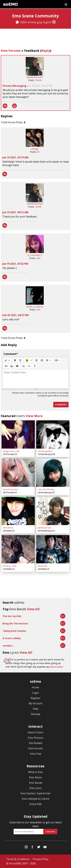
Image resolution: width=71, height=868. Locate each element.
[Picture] (12, 366)
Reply (46, 51)
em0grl (35, 149)
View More (34, 416)
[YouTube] (45, 848)
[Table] (58, 360)
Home (35, 687)
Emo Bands (36, 783)
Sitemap (35, 714)
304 (38, 310)
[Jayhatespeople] (53, 511)
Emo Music (35, 777)
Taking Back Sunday (14, 631)
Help (35, 709)
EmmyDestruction (11, 489)
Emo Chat (36, 754)
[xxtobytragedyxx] (53, 434)
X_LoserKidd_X (35, 255)
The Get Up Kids (12, 616)
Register (35, 698)
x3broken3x (8, 528)
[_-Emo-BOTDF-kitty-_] (53, 473)
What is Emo (35, 772)
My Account (35, 703)
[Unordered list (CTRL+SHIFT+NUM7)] (36, 360)
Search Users (35, 732)
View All (33, 609)
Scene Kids (35, 804)
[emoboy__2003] (18, 549)
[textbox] (35, 379)
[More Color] (31, 360)
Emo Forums (11, 51)
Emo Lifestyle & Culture (35, 799)
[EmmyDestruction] (18, 473)
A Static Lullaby (12, 638)
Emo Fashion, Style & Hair (35, 793)
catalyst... (8, 646)
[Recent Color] (27, 360)
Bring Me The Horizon (15, 623)
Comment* (11, 354)
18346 (38, 80)
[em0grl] (35, 146)
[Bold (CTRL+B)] (15, 360)
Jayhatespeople (44, 528)
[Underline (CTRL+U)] (21, 360)
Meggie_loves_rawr (11, 451)
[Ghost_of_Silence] (35, 304)
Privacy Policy (41, 859)
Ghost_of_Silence (35, 307)
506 (38, 258)
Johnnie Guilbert (56, 667)
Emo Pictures (36, 738)
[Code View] (29, 366)
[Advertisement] (36, 39)
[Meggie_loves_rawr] (18, 434)
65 (38, 152)
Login (35, 693)
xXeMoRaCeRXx (35, 77)
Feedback (32, 51)
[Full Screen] (24, 366)
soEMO (10, 4)
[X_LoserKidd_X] (35, 252)
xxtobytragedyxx (45, 451)
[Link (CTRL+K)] (6, 366)
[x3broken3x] (18, 511)
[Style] (7, 360)
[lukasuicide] (53, 549)
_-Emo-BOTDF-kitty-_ (46, 489)
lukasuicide (42, 566)
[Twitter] (39, 848)
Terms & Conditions (18, 859)
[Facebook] (32, 848)
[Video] (17, 366)
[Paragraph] (49, 360)
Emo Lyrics (36, 788)
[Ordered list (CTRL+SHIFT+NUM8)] (42, 360)
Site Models (35, 743)
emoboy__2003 (10, 566)
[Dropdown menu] (66, 4)
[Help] (34, 366)
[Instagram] (54, 22)
